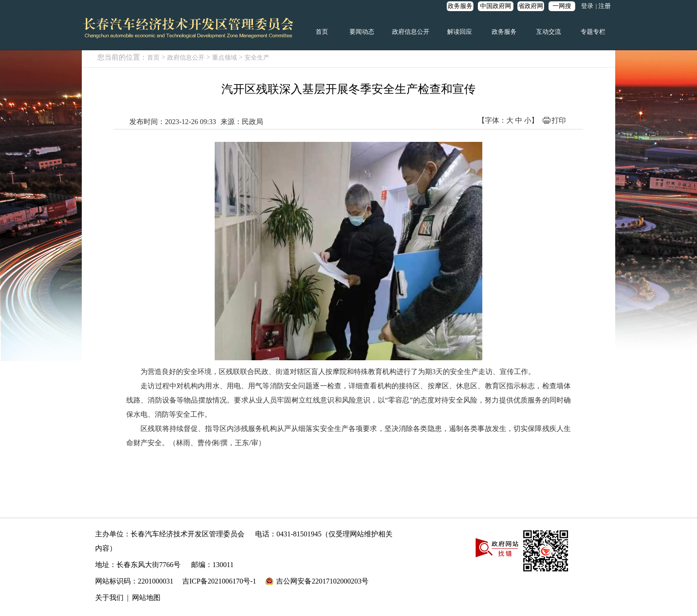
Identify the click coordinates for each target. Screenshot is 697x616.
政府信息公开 (411, 32)
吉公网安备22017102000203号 (322, 581)
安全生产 (257, 58)
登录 (587, 6)
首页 (322, 32)
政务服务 (460, 6)
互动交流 (549, 32)
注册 (605, 6)
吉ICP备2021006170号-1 (219, 581)
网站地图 (146, 598)
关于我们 (109, 598)
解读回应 (460, 32)
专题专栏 (593, 32)
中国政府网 (496, 6)
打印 (559, 120)
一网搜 (562, 6)
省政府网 (531, 6)
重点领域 (224, 58)
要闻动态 (362, 32)
